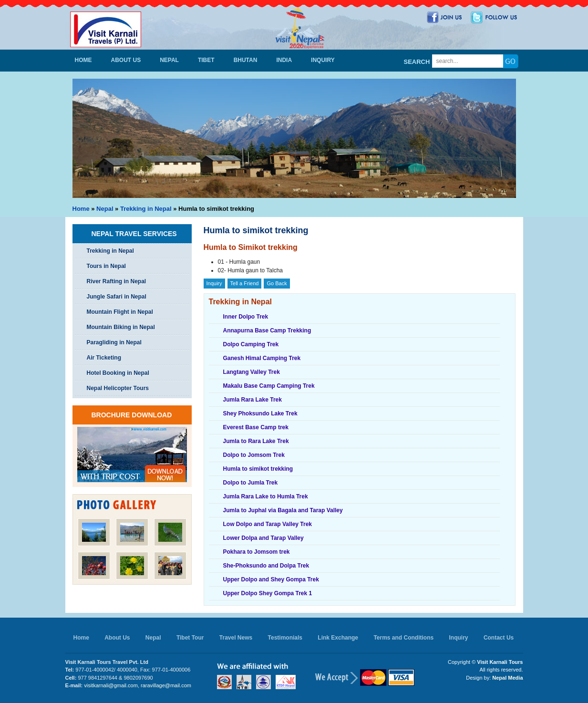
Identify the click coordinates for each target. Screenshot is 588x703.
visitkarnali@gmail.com (111, 685)
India (284, 60)
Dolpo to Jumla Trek (251, 483)
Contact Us (499, 638)
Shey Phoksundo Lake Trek (260, 414)
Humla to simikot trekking (258, 469)
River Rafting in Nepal (117, 281)
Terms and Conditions (403, 638)
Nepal (169, 60)
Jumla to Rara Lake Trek (256, 441)
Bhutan (246, 60)
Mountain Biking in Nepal (121, 327)
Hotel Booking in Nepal (118, 373)
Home (83, 60)
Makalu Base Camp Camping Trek (269, 386)
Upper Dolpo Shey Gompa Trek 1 (268, 593)
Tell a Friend (245, 283)
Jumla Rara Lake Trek (253, 400)
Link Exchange (338, 638)
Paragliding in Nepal (114, 342)
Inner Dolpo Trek (246, 317)
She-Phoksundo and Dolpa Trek (266, 566)
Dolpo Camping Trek (251, 344)
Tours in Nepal (106, 266)
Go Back (277, 283)
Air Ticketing (104, 358)
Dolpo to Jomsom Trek (254, 455)
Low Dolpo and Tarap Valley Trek (268, 524)
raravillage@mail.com (166, 685)
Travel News (236, 638)
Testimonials (285, 638)
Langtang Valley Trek (252, 372)
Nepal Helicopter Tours (118, 388)
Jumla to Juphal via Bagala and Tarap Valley (283, 510)
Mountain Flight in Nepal (120, 312)
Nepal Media (507, 678)
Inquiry (323, 60)
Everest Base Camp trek (256, 427)
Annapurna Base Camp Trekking (267, 331)
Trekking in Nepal (146, 209)
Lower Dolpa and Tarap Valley (263, 538)
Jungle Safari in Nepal (117, 297)
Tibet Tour (190, 638)
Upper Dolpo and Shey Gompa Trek (271, 579)
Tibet (206, 60)
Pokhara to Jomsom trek (257, 552)
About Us (126, 60)
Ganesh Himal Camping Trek (262, 358)
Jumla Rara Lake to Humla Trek (266, 496)
